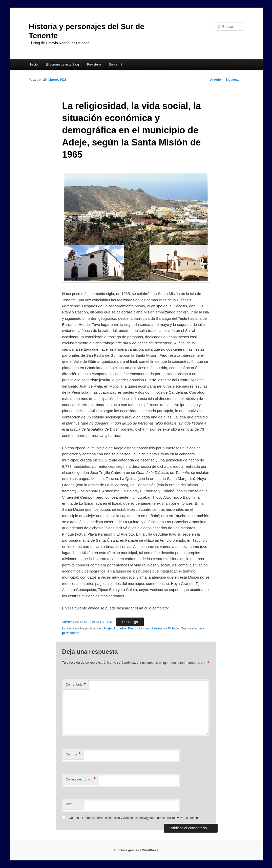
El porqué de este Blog (62, 64)
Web (69, 804)
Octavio (174, 628)
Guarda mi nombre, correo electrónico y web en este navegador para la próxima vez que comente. (135, 818)
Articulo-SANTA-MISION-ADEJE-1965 (88, 622)
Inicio (34, 64)
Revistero (94, 64)
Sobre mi (115, 64)
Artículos (120, 628)
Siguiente (234, 80)
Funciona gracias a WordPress (136, 850)
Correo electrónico (81, 780)
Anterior (214, 80)
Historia (156, 628)
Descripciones (138, 628)
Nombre (73, 755)
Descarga (130, 622)
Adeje (107, 628)
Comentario (76, 685)
